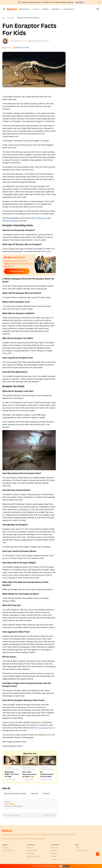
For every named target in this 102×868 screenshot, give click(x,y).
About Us (30, 848)
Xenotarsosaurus (13, 221)
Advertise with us (8, 851)
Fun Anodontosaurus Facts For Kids (47, 774)
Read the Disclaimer (13, 816)
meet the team (32, 851)
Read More (81, 2)
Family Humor (56, 9)
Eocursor (47, 346)
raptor (49, 252)
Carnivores (35, 794)
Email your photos (16, 272)
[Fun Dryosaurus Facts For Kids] (30, 761)
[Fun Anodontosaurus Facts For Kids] (48, 761)
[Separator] (98, 854)
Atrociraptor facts (45, 728)
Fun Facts (35, 9)
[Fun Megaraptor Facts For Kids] (12, 761)
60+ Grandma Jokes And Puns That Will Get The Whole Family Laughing (46, 2)
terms (77, 848)
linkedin (54, 856)
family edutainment (33, 856)
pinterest (54, 851)
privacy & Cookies (81, 851)
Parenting (45, 9)
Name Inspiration (68, 9)
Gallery (9, 85)
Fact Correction (51, 816)
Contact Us (6, 848)
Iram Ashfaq (23, 41)
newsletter (30, 854)
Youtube (54, 859)
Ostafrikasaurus (41, 218)
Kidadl (4, 18)
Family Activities (24, 9)
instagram (54, 854)
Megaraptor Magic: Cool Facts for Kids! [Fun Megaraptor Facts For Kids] (12, 774)
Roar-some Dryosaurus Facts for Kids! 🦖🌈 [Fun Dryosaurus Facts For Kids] (29, 775)
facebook (54, 848)
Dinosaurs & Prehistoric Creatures (12, 768)
